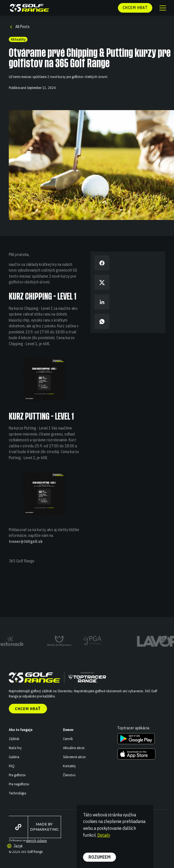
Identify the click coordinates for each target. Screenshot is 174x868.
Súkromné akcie (74, 757)
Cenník (68, 739)
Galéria (14, 757)
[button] (162, 8)
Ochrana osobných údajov (28, 841)
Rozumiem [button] (100, 857)
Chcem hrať (28, 709)
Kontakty (69, 766)
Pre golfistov (17, 775)
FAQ (12, 766)
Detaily (104, 835)
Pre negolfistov (19, 784)
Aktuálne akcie (74, 748)
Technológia (17, 793)
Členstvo (69, 775)
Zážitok (14, 739)
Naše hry (15, 748)
